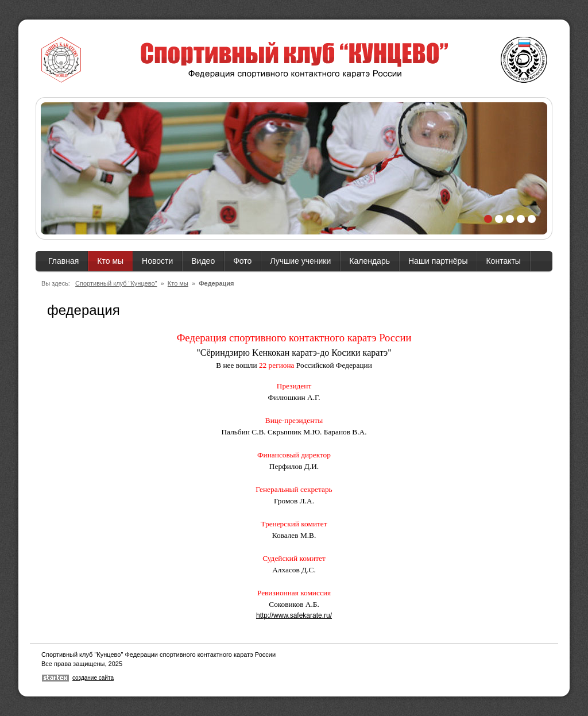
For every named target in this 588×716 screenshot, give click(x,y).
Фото (242, 261)
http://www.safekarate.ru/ (294, 615)
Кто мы (110, 261)
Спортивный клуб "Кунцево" (116, 283)
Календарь (370, 261)
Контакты (503, 261)
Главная (63, 261)
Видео (203, 261)
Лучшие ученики (300, 261)
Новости (157, 261)
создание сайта (93, 678)
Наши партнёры (438, 261)
